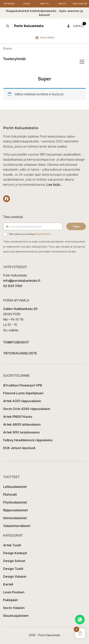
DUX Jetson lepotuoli (19, 448)
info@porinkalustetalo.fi (22, 281)
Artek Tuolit (12, 545)
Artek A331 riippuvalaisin (22, 401)
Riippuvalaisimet (15, 510)
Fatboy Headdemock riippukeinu (28, 440)
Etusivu (8, 49)
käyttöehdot (43, 234)
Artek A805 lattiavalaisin (22, 424)
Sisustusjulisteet (16, 616)
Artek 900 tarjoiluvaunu (21, 432)
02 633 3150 (13, 286)
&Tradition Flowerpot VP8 (23, 385)
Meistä (62, 4)
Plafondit (10, 494)
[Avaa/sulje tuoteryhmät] (82, 62)
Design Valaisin (15, 576)
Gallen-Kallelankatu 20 (20, 309)
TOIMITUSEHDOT (16, 342)
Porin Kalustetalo (29, 26)
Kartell (8, 584)
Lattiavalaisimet (15, 487)
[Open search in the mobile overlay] (7, 26)
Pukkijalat (10, 600)
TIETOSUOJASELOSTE (20, 353)
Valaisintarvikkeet (17, 526)
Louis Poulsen (14, 592)
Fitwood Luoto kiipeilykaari (23, 393)
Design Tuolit (13, 569)
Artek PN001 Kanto (18, 417)
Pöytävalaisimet (15, 502)
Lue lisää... (54, 185)
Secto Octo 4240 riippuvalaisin (27, 409)
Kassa (27, 4)
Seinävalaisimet (15, 518)
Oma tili (45, 4)
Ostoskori (9, 4)
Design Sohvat (14, 561)
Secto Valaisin (14, 608)
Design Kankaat (15, 553)
